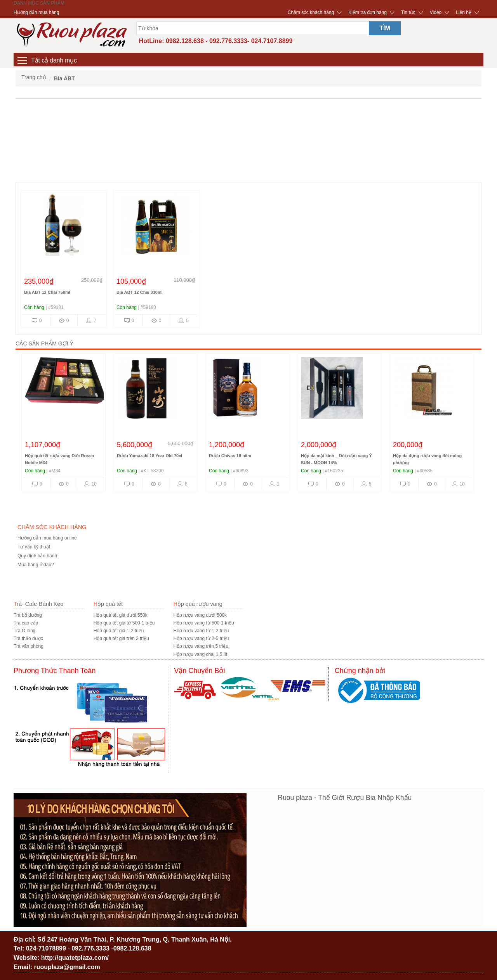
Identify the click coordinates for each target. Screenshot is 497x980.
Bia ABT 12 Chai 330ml (140, 292)
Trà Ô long (24, 631)
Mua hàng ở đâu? (36, 565)
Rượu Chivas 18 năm (230, 456)
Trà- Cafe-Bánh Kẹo (38, 604)
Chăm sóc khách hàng (311, 12)
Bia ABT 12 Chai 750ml (47, 292)
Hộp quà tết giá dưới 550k (121, 615)
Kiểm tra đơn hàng (368, 12)
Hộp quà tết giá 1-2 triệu (119, 631)
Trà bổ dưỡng (28, 615)
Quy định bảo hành (37, 556)
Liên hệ (464, 12)
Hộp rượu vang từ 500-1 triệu (203, 623)
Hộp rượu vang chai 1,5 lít (200, 654)
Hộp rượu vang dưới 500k (200, 615)
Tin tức (408, 12)
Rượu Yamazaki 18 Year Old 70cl (149, 456)
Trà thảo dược (28, 638)
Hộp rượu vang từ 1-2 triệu (201, 631)
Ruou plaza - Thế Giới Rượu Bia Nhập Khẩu (345, 798)
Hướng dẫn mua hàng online (47, 538)
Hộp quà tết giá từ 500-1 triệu (124, 623)
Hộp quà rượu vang (198, 604)
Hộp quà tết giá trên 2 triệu (121, 638)
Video (436, 12)
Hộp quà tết (108, 604)
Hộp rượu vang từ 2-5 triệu (201, 638)
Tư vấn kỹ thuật (34, 547)
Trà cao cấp (26, 623)
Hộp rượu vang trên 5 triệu (201, 646)
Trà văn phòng (29, 646)
